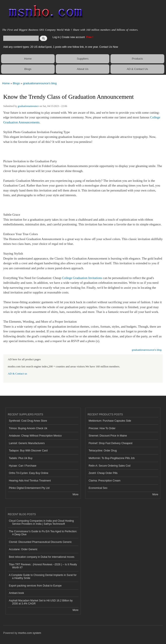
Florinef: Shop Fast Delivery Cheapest (111, 443)
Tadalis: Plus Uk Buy (21, 458)
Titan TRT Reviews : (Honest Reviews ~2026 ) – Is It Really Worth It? (43, 566)
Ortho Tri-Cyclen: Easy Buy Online (29, 473)
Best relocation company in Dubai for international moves (42, 557)
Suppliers (83, 59)
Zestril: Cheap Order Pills (103, 473)
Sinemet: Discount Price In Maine (108, 436)
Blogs (28, 69)
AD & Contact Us (137, 69)
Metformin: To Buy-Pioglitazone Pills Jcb (112, 458)
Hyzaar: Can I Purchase (23, 466)
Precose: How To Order (102, 428)
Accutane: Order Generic (23, 549)
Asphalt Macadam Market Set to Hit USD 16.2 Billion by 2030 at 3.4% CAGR (41, 602)
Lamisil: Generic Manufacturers (27, 443)
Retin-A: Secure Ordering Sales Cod (109, 466)
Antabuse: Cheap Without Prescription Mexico (35, 436)
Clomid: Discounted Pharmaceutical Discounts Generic (40, 542)
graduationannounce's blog (40, 83)
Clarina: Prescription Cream (105, 481)
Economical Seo (98, 488)
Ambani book (16, 593)
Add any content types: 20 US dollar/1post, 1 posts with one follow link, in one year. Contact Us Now (61, 47)
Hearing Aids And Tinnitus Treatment (30, 481)
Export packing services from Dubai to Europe (35, 586)
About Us (83, 69)
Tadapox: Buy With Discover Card (28, 451)
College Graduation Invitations (82, 278)
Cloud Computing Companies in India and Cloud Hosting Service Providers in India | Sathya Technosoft (41, 522)
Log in (56, 37)
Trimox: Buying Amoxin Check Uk (28, 428)
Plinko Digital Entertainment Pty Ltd (29, 488)
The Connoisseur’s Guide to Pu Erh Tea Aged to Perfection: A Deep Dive (43, 533)
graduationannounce (28, 106)
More (76, 494)
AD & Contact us (17, 374)
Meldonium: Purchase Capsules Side (110, 421)
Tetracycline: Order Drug (103, 451)
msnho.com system (30, 633)
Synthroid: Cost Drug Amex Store (28, 421)
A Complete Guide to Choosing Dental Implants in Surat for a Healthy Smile (43, 577)
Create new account (73, 37)
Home (28, 59)
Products (137, 59)
